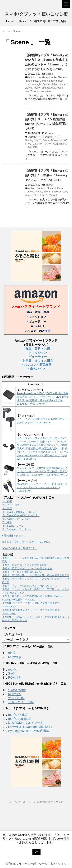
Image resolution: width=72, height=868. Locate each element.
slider (54, 84)
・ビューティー (36, 357)
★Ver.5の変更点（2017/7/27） (19, 548)
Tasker (37, 88)
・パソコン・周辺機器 (36, 365)
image (28, 81)
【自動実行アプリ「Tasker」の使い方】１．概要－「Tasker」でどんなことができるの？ (47, 175)
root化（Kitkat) (18, 715)
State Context (59, 192)
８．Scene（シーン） (14, 526)
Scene (49, 74)
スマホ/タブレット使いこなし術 (36, 14)
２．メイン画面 (11, 505)
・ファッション (36, 353)
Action (32, 188)
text (44, 88)
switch (28, 88)
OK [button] (37, 852)
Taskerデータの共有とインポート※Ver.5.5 (26, 542)
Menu (43, 81)
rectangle (36, 84)
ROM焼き (15, 657)
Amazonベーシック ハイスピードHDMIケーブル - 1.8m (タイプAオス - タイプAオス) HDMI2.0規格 (42, 487)
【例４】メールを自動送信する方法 (22, 572)
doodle (52, 77)
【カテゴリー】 (13, 634)
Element (62, 77)
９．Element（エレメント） (18, 529)
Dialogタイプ (52, 137)
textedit (51, 88)
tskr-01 (44, 195)
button (32, 77)
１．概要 (7, 501)
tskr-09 (29, 91)
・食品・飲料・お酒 (36, 349)
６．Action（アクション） (17, 519)
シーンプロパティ (35, 144)
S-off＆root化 (17, 690)
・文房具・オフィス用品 (36, 361)
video (37, 91)
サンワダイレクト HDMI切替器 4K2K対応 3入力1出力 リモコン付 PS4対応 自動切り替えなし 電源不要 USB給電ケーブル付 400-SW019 (42, 471)
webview (46, 91)
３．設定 (7, 508)
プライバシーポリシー (21, 802)
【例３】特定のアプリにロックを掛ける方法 (27, 568)
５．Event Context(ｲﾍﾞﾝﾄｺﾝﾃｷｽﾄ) (21, 515)
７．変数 (7, 522)
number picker (55, 81)
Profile (38, 192)
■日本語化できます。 (14, 536)
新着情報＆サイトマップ (50, 802)
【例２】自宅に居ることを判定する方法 (24, 565)
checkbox (42, 77)
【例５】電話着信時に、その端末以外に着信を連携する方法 (36, 575)
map (36, 81)
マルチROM (16, 698)
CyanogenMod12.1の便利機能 (29, 731)
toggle (60, 88)
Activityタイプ (36, 137)
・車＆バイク (36, 369)
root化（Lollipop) (20, 719)
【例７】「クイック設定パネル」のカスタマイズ (29, 586)
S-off (11, 674)
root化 (12, 653)
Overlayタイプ (33, 140)
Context (41, 188)
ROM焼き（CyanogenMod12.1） (31, 727)
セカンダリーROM (21, 702)
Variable (54, 195)
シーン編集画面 (55, 144)
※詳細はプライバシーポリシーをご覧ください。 (36, 864)
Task (28, 195)
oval (27, 84)
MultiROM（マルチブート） (27, 723)
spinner (62, 84)
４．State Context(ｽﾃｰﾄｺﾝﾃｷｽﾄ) (20, 512)
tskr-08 (63, 140)
